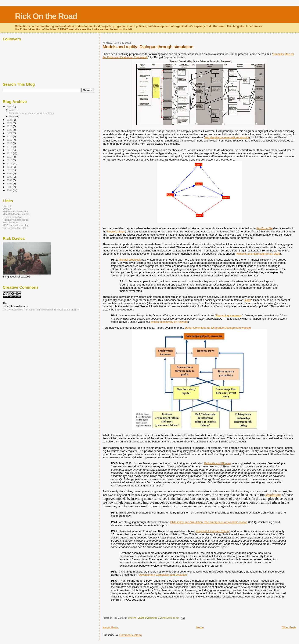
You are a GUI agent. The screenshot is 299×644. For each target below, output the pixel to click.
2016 (10, 150)
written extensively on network (169, 322)
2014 (10, 157)
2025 (10, 120)
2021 (10, 133)
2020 (10, 136)
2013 (10, 160)
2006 (10, 183)
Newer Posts (110, 627)
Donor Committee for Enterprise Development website (218, 328)
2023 (10, 126)
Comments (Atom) (131, 635)
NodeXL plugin (116, 231)
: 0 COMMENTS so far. (158, 618)
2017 (10, 146)
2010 (10, 170)
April (12, 110)
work (5, 306)
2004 (10, 190)
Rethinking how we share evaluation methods (31, 113)
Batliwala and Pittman (217, 463)
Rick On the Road (46, 16)
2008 (10, 177)
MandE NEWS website (15, 211)
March (13, 116)
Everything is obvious (229, 315)
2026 (10, 107)
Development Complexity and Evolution (163, 575)
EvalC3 (7, 209)
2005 (10, 187)
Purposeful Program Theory (212, 531)
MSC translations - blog (16, 225)
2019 (10, 140)
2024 (10, 123)
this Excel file (264, 228)
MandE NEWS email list (16, 214)
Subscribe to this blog (15, 228)
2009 (10, 173)
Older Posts (289, 627)
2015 (10, 153)
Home (200, 627)
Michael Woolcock (130, 260)
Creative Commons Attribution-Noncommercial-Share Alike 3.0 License (41, 310)
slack (248, 300)
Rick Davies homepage (16, 220)
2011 (10, 167)
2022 (10, 130)
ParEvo (7, 206)
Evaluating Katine (12, 217)
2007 (10, 180)
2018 (10, 143)
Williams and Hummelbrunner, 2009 (258, 254)
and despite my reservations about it (227, 137)
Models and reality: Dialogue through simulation (148, 47)
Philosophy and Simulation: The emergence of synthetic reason (209, 522)
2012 (10, 163)
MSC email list (11, 222)
